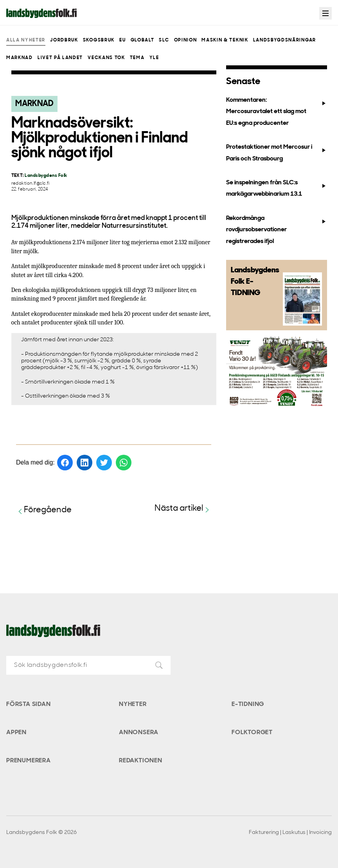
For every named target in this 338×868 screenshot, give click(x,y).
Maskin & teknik (225, 40)
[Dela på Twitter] (104, 463)
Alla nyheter (26, 40)
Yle (154, 58)
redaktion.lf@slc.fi (31, 184)
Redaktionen (141, 761)
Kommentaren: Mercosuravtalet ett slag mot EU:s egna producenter (277, 112)
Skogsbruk (99, 40)
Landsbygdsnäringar (285, 40)
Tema (137, 58)
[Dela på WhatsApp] (124, 463)
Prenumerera (29, 761)
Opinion (186, 40)
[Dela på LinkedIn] (84, 463)
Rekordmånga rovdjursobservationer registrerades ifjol (277, 230)
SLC (164, 40)
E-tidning (248, 704)
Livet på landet (60, 58)
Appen (16, 733)
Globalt (143, 40)
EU (122, 40)
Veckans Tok (106, 58)
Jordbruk (64, 40)
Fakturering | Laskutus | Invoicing (290, 833)
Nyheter (133, 704)
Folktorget (252, 733)
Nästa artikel (183, 509)
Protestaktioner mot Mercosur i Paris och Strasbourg (277, 153)
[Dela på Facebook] (65, 463)
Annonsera (139, 733)
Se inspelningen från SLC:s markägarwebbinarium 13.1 (277, 188)
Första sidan (29, 704)
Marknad (20, 58)
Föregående (44, 511)
